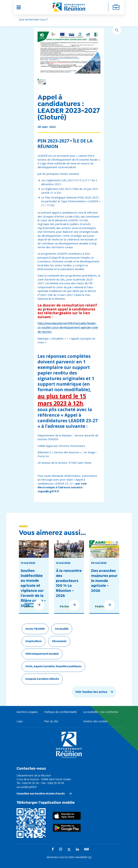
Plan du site (51, 720)
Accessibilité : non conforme (101, 711)
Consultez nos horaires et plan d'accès (41, 793)
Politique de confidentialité (60, 711)
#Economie (59, 640)
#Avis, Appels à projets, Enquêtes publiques (53, 665)
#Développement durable (42, 653)
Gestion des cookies (95, 720)
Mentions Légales (27, 711)
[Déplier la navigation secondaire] (116, 7)
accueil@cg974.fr (27, 786)
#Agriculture (103, 605)
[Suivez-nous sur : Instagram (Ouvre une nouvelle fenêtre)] (61, 849)
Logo (20, 720)
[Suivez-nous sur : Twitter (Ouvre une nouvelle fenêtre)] (69, 849)
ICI (90, 857)
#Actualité (66, 605)
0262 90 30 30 (30, 782)
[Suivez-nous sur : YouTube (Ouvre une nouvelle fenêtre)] (87, 848)
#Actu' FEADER (35, 628)
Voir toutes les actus (91, 691)
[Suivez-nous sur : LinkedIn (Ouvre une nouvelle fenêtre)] (77, 849)
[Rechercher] (117, 30)
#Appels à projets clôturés (42, 678)
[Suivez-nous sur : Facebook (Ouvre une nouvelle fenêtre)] (53, 849)
